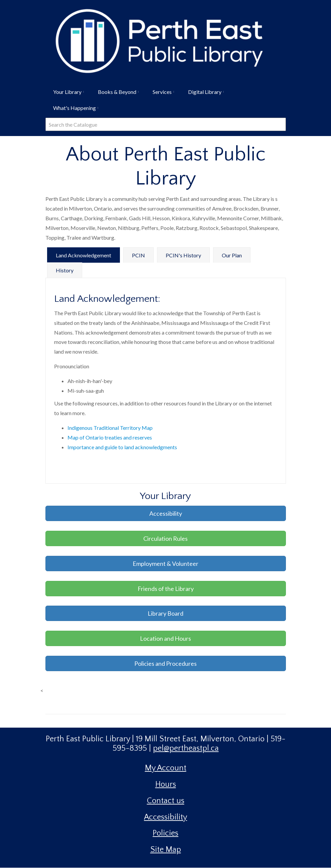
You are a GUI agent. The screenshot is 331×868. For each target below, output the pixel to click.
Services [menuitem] (161, 94)
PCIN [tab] (138, 255)
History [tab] (65, 270)
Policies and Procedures (165, 663)
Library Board (165, 613)
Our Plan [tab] (232, 255)
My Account (166, 768)
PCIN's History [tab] (183, 255)
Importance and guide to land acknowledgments (122, 447)
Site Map (166, 850)
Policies (165, 833)
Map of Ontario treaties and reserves (110, 437)
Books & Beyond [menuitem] (116, 94)
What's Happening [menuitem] (74, 110)
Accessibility (166, 513)
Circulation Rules (165, 538)
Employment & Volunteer (165, 564)
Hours (166, 784)
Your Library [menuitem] (67, 94)
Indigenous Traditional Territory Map (110, 428)
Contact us (166, 801)
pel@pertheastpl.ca (186, 748)
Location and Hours (165, 638)
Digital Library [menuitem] (204, 94)
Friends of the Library (166, 589)
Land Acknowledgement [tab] (84, 255)
